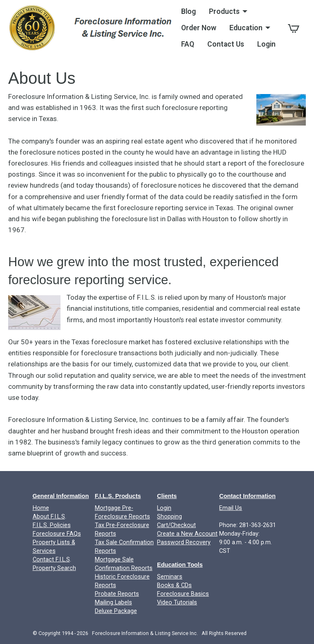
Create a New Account (187, 534)
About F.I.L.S (49, 517)
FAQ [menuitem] (188, 44)
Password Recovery (184, 542)
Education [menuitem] (246, 28)
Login (164, 508)
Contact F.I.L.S (51, 560)
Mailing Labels (113, 602)
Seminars (170, 577)
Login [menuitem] (266, 44)
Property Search (54, 568)
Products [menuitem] (224, 11)
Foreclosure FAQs (57, 534)
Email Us (231, 508)
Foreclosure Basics (183, 594)
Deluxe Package (116, 611)
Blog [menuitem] (188, 11)
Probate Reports (117, 594)
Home (41, 508)
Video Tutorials (177, 602)
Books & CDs (174, 585)
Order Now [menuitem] (199, 28)
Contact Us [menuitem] (226, 44)
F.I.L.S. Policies (52, 525)
